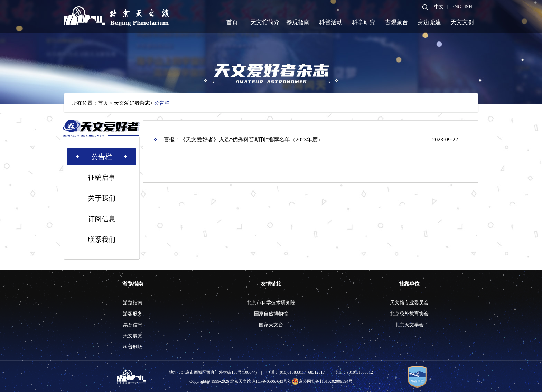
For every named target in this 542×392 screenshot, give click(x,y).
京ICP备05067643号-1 (272, 381)
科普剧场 (133, 347)
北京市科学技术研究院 (271, 303)
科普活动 (331, 22)
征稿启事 (102, 177)
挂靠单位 (409, 284)
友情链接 (271, 284)
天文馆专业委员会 (409, 303)
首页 (232, 22)
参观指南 (298, 22)
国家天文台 (271, 325)
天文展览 (133, 336)
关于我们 (102, 198)
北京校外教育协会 (409, 314)
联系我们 (102, 240)
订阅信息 (102, 219)
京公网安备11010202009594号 (322, 381)
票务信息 (133, 325)
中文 (439, 7)
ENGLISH (462, 7)
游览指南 (133, 284)
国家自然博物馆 (271, 314)
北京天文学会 (409, 325)
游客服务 (133, 314)
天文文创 (462, 22)
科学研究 (364, 22)
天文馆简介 (265, 22)
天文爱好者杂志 (132, 103)
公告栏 (162, 103)
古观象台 (396, 22)
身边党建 (429, 22)
